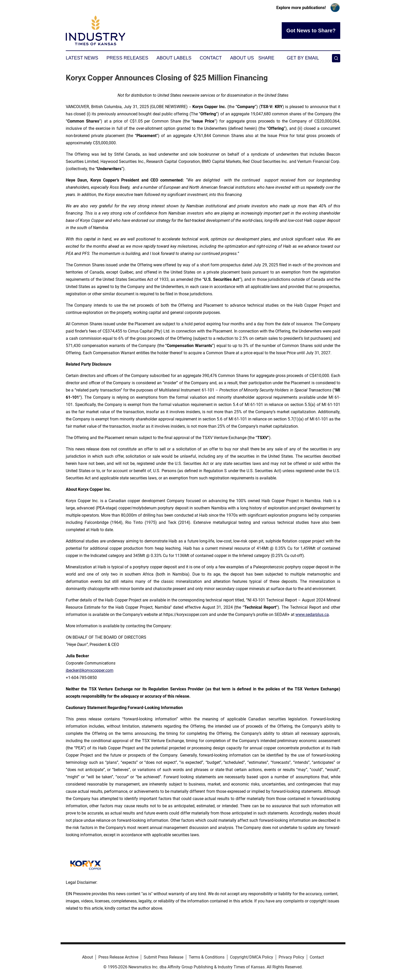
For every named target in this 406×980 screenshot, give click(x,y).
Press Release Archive (118, 957)
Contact (211, 58)
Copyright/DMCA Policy (252, 957)
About (88, 957)
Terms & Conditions (207, 957)
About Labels (174, 58)
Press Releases (127, 58)
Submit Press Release (164, 957)
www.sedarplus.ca (312, 615)
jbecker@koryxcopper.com (90, 670)
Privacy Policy (291, 957)
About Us (242, 58)
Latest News (82, 58)
